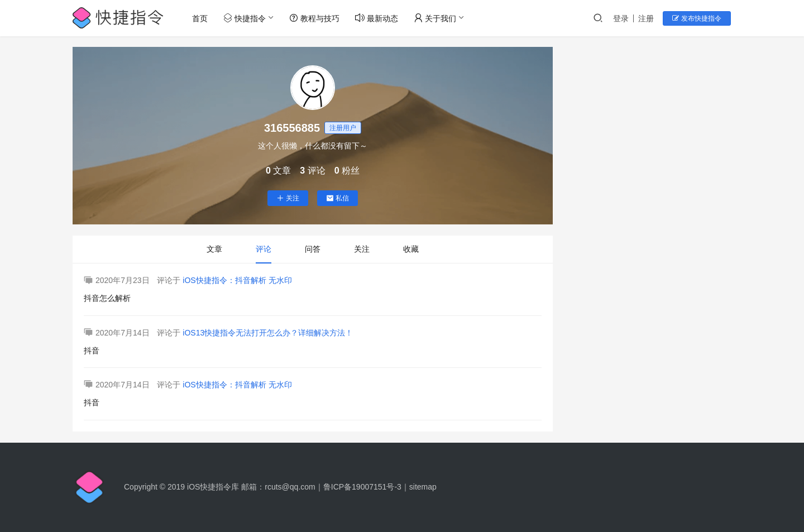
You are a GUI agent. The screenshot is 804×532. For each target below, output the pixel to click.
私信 (338, 198)
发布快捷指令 (698, 18)
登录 (623, 18)
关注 (288, 198)
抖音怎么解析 (107, 298)
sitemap (423, 487)
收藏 (411, 249)
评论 (264, 249)
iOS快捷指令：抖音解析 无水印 (237, 280)
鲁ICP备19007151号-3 (362, 487)
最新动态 (377, 18)
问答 (313, 249)
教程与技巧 (315, 18)
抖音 (92, 351)
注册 (648, 18)
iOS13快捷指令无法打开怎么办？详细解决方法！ (268, 333)
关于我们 (435, 18)
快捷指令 (245, 18)
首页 (200, 18)
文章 (214, 249)
